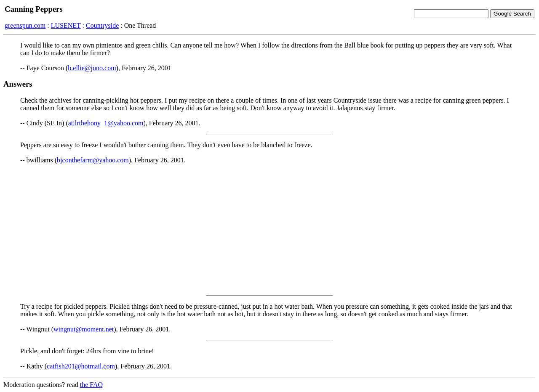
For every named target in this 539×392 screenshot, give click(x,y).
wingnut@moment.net (84, 329)
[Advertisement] (269, 230)
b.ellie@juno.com (92, 68)
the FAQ (91, 385)
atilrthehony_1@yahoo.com (106, 123)
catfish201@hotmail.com (81, 366)
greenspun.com (25, 25)
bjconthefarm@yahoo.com (93, 160)
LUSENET (66, 25)
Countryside (102, 25)
